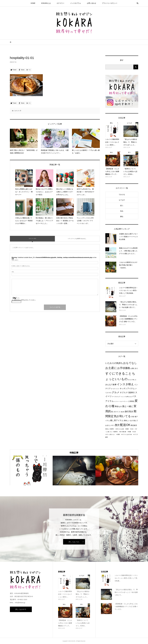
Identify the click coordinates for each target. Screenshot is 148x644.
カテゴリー (60, 3)
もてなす (122, 200)
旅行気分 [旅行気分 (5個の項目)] (129, 411)
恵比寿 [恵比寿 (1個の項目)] (123, 412)
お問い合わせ (91, 3)
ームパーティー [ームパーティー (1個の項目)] (123, 401)
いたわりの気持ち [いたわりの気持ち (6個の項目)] (114, 363)
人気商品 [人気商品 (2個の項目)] (131, 401)
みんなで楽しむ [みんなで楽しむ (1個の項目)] (132, 380)
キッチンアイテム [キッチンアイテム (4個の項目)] (127, 388)
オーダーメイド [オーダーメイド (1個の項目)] (115, 389)
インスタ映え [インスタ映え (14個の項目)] (125, 384)
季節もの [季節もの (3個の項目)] (118, 406)
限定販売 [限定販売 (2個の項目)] (134, 425)
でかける (122, 195)
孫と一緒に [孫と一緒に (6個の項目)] (128, 406)
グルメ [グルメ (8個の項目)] (116, 392)
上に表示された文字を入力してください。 (24, 300)
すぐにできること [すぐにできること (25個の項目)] (118, 373)
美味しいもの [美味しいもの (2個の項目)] (128, 421)
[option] (31, 471)
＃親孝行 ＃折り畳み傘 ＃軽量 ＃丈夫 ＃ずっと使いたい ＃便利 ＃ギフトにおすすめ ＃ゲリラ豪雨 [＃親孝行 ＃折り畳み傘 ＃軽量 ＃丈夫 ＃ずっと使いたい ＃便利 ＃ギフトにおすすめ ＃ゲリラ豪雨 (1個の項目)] (122, 434)
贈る (122, 216)
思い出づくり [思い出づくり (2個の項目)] (116, 412)
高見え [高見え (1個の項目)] (107, 429)
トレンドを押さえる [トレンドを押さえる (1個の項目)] (126, 397)
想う (122, 206)
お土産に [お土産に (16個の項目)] (111, 368)
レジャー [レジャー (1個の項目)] (116, 401)
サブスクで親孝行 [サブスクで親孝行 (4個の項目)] (127, 393)
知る (122, 211)
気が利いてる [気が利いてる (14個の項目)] (122, 416)
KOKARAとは (46, 3)
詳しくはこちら (74, 542)
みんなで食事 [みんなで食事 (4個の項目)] (111, 385)
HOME (33, 3)
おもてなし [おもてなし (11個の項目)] (130, 363)
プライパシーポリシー (110, 3)
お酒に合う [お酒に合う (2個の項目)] (134, 368)
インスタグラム (76, 3)
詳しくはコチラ (21, 609)
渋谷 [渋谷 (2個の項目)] (133, 417)
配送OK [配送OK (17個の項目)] (125, 425)
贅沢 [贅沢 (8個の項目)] (117, 425)
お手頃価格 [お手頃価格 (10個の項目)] (124, 368)
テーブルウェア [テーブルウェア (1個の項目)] (116, 397)
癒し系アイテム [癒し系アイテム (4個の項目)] (117, 420)
